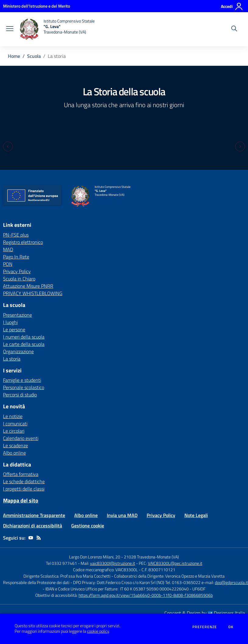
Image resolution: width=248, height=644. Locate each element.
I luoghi (10, 322)
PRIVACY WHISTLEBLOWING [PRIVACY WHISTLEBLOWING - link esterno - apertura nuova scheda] (33, 293)
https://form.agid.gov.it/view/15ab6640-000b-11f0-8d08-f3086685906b (146, 595)
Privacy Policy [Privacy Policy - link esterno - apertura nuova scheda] (17, 271)
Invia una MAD (122, 515)
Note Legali (196, 515)
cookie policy (98, 631)
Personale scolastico (24, 387)
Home (14, 56)
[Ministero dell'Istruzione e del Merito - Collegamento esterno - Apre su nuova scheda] (37, 6)
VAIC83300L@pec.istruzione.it (175, 563)
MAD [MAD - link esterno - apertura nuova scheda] (8, 249)
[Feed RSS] (39, 538)
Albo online (14, 453)
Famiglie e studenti (22, 380)
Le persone (14, 329)
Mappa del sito (21, 500)
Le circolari (14, 431)
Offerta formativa (21, 474)
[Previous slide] (8, 146)
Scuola (34, 56)
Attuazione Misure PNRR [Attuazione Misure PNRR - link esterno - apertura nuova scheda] (28, 286)
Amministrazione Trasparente (34, 515)
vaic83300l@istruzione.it (113, 563)
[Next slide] (240, 146)
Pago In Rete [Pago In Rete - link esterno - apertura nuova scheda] (16, 257)
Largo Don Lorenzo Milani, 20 (95, 557)
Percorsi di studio (20, 395)
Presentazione (17, 315)
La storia (12, 359)
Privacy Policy (161, 515)
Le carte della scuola (24, 344)
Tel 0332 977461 (61, 563)
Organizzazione (18, 351)
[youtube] (31, 538)
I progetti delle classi (24, 489)
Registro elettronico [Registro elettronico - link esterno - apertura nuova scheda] (23, 242)
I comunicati (15, 424)
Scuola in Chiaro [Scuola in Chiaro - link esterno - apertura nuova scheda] (19, 279)
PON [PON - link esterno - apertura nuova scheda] (8, 264)
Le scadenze (16, 445)
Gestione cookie (88, 526)
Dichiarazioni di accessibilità (33, 526)
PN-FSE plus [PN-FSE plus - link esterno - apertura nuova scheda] (16, 235)
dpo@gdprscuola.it (231, 582)
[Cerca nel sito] (234, 29)
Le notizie (13, 416)
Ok (231, 627)
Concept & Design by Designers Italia (205, 613)
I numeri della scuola (24, 337)
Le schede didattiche (24, 481)
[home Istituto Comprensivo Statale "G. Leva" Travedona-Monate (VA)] (57, 29)
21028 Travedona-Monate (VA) (151, 557)
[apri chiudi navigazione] (10, 29)
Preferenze (205, 627)
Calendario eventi (21, 438)
